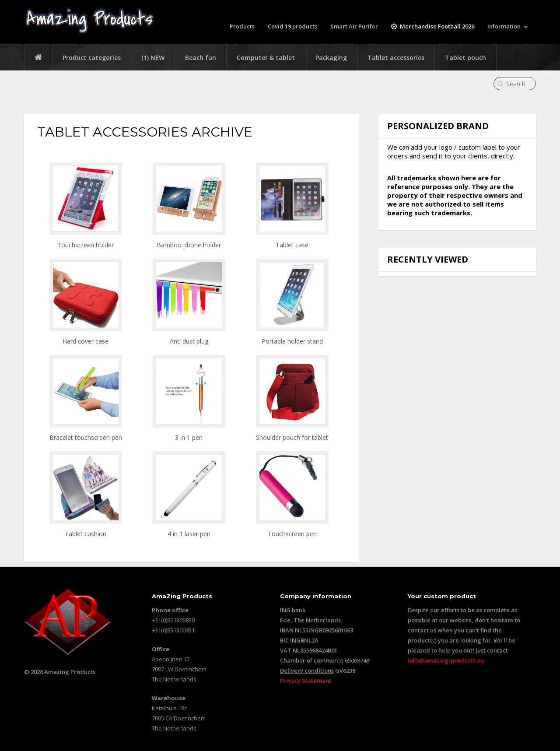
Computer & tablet (266, 58)
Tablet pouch (465, 58)
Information (504, 26)
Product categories (92, 58)
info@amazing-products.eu (446, 660)
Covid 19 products (292, 26)
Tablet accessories (396, 58)
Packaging (331, 58)
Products (242, 26)
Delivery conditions (307, 670)
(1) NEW (153, 58)
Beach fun (201, 58)
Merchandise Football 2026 (433, 26)
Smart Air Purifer (354, 26)
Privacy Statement (306, 681)
